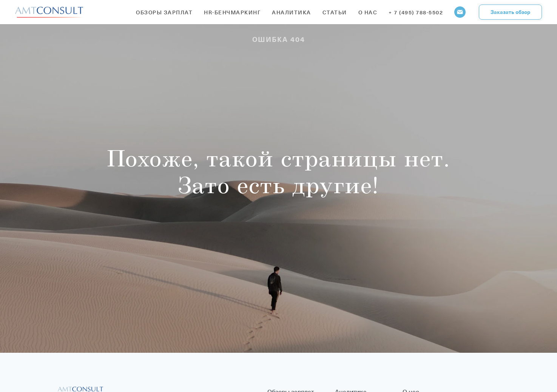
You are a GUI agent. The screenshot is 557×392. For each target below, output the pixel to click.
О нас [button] (368, 12)
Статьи (335, 12)
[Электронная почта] (460, 12)
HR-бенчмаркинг (232, 12)
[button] (510, 12)
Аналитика (292, 12)
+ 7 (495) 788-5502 (416, 12)
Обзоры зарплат (164, 12)
